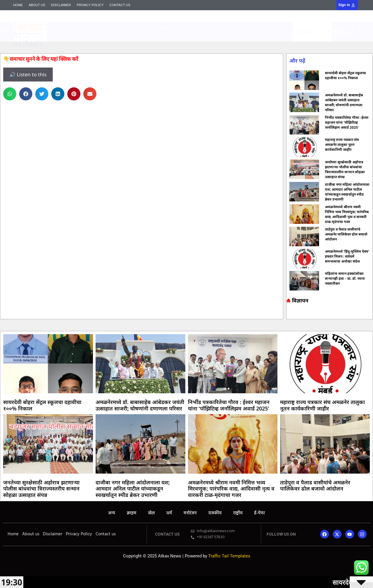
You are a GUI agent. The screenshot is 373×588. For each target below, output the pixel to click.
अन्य (60, 29)
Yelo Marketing (163, 41)
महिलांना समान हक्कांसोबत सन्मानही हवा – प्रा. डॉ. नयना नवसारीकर (345, 278)
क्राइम (76, 29)
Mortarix (163, 40)
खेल (91, 29)
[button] (361, 33)
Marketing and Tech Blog (289, 315)
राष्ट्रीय (162, 29)
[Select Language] (312, 32)
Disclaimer (61, 5)
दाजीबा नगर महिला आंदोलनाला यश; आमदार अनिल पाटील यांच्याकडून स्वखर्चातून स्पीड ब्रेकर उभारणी (347, 192)
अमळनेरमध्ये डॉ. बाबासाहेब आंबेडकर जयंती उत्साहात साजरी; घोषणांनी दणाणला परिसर (344, 102)
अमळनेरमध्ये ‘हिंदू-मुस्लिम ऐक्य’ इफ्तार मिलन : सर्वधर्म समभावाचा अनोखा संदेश (347, 256)
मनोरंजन (122, 29)
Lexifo (186, 565)
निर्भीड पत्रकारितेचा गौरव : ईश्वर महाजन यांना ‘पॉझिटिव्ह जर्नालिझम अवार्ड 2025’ (347, 122)
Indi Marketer (163, 40)
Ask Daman (288, 317)
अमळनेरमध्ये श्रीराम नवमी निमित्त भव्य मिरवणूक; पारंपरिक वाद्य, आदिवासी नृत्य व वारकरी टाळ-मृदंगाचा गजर (347, 214)
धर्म (105, 29)
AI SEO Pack (163, 41)
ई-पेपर (180, 29)
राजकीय (143, 29)
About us (37, 5)
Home (18, 5)
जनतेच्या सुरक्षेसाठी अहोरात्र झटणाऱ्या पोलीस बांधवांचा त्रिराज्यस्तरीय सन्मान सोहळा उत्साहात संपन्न (345, 169)
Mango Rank (163, 41)
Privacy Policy (90, 5)
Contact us (120, 5)
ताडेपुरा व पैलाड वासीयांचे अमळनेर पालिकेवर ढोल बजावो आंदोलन (346, 234)
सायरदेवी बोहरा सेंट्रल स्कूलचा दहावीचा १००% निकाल (345, 75)
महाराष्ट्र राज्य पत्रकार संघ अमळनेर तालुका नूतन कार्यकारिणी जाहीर (342, 145)
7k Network (288, 316)
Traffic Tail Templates (229, 556)
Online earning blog (289, 314)
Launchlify (186, 567)
